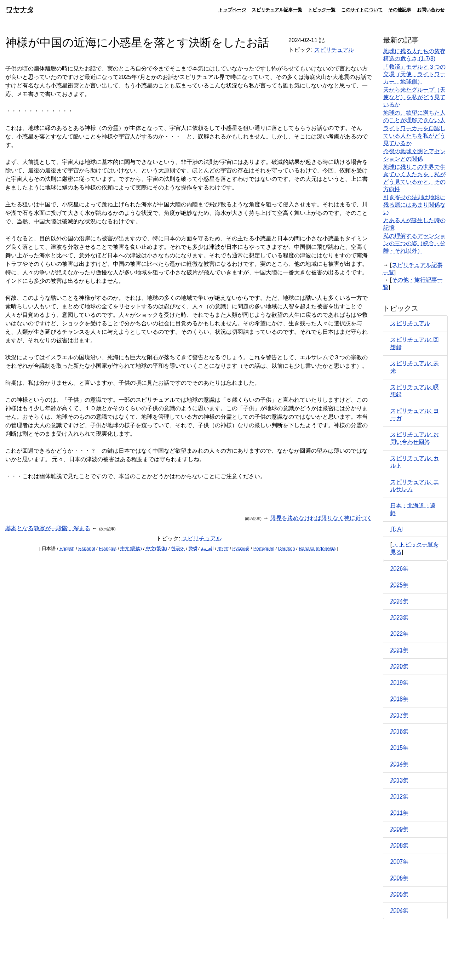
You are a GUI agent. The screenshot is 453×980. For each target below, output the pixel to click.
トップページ (232, 10)
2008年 (400, 845)
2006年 (400, 878)
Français (108, 548)
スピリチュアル (334, 50)
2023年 (400, 617)
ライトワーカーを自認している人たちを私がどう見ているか (414, 136)
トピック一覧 (322, 10)
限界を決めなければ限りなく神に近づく (321, 518)
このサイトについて (362, 10)
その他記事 (400, 10)
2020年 (400, 666)
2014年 (400, 764)
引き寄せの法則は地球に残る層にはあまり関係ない (414, 205)
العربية (207, 548)
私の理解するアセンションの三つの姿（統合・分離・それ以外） (414, 243)
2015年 (400, 748)
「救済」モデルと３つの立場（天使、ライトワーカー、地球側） (414, 74)
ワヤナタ (20, 9)
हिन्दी (193, 548)
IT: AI (397, 529)
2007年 (400, 862)
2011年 (400, 813)
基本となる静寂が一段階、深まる (48, 528)
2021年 (400, 650)
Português (264, 548)
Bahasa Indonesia (317, 548)
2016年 (400, 731)
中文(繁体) (157, 548)
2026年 (400, 569)
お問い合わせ (431, 10)
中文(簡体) (131, 548)
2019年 (400, 683)
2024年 (400, 601)
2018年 (400, 699)
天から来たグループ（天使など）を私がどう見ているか (414, 97)
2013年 (400, 780)
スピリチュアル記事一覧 (277, 10)
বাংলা (223, 548)
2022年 (400, 634)
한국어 (178, 548)
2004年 (400, 910)
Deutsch (287, 548)
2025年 (400, 585)
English (67, 548)
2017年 (400, 715)
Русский (241, 548)
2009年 (400, 829)
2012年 (400, 796)
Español (87, 548)
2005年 (400, 894)
